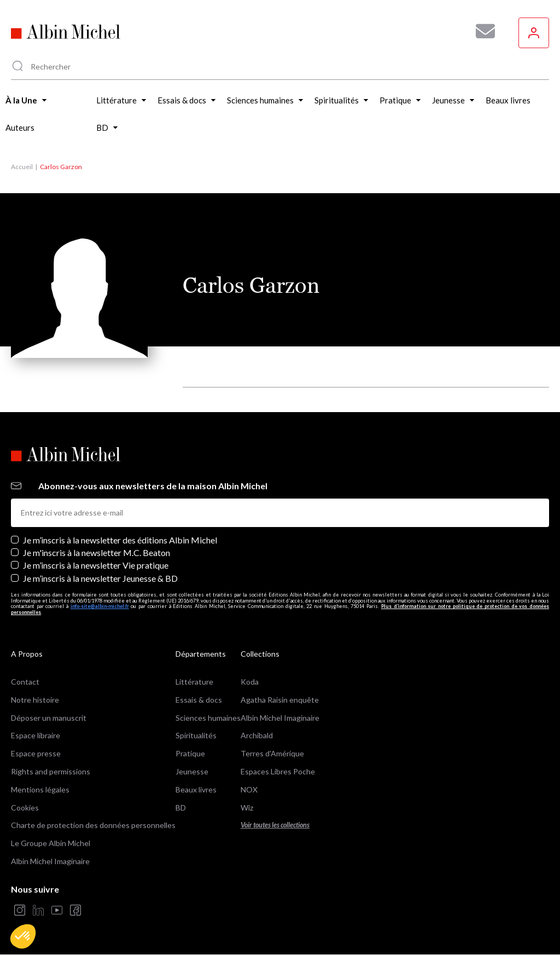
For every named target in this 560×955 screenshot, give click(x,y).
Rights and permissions (51, 771)
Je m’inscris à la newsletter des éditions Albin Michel (120, 540)
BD (181, 808)
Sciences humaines (208, 718)
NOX (249, 789)
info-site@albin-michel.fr (100, 606)
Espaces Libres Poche (278, 771)
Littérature (194, 682)
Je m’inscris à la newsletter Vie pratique (96, 565)
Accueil (22, 167)
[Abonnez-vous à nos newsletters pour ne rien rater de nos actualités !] (481, 31)
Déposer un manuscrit (49, 718)
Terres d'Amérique (272, 753)
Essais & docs (199, 700)
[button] (23, 936)
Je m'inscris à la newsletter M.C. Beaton (97, 552)
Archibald (257, 735)
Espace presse (36, 753)
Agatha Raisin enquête (280, 700)
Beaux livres (196, 789)
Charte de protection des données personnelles (93, 825)
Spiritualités (196, 735)
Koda (250, 682)
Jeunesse (192, 771)
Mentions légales (40, 789)
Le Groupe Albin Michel (51, 843)
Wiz (247, 808)
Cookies (25, 808)
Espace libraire (36, 735)
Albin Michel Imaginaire (50, 861)
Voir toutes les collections (275, 825)
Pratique (190, 753)
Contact (25, 682)
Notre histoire (35, 700)
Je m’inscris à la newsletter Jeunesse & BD (100, 578)
